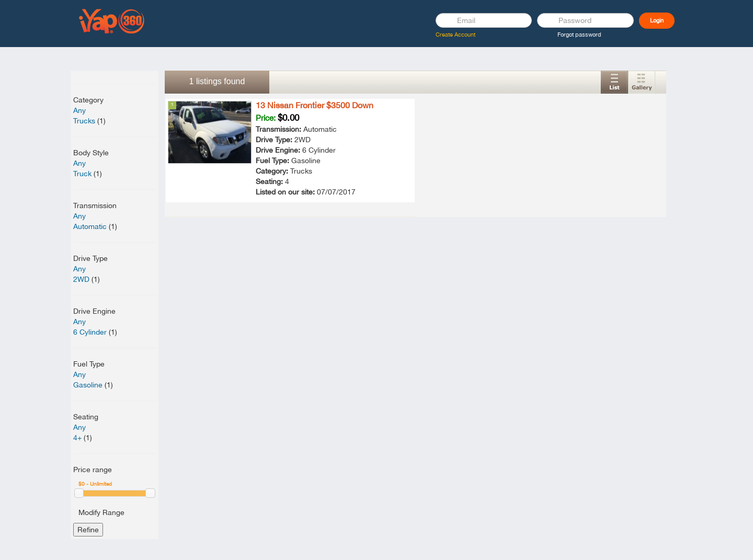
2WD (81, 279)
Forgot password (579, 35)
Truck (82, 174)
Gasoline (88, 385)
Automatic (90, 226)
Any (79, 110)
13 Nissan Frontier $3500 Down (315, 105)
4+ (77, 438)
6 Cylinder (90, 332)
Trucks (84, 121)
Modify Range (101, 512)
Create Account (455, 35)
